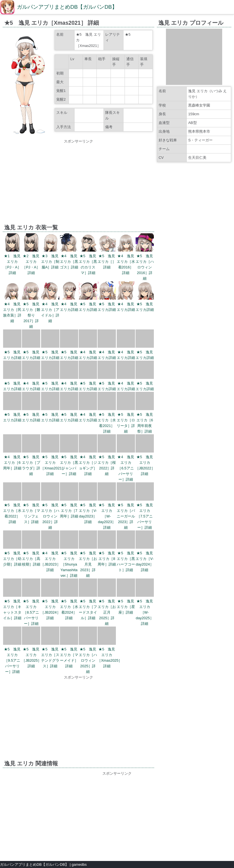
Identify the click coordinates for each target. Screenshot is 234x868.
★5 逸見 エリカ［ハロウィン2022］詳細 (50, 516)
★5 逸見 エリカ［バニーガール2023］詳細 (126, 516)
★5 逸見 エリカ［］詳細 (107, 262)
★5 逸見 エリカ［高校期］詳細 (31, 559)
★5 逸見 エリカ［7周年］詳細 (69, 511)
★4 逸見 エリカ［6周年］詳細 (12, 463)
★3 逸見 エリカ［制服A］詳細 (50, 262)
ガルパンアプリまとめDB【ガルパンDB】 (67, 7)
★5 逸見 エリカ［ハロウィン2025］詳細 (88, 660)
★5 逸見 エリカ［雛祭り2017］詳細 (31, 315)
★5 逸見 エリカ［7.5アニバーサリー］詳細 (145, 516)
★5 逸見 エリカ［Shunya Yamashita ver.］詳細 (69, 564)
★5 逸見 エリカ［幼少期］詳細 (12, 559)
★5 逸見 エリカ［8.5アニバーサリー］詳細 (31, 612)
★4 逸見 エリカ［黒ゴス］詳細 (69, 262)
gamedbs (79, 864)
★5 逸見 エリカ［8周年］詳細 (107, 559)
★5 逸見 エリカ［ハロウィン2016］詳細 (145, 267)
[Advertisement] (78, 184)
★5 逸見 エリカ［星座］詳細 (126, 607)
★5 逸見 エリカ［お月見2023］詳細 (88, 564)
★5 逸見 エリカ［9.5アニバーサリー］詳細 (12, 660)
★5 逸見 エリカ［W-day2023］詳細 (107, 516)
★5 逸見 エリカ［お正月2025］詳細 (107, 612)
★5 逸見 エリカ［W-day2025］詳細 (145, 612)
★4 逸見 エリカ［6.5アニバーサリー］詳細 (126, 468)
